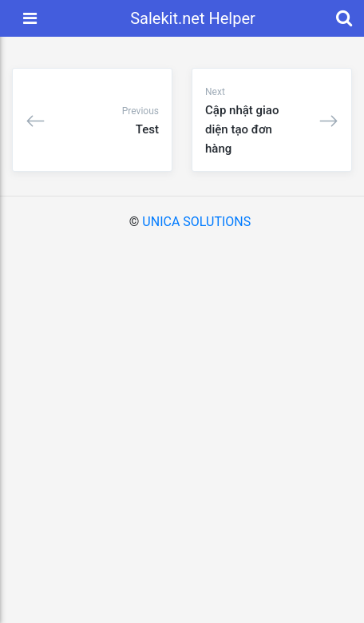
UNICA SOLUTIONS (196, 222)
